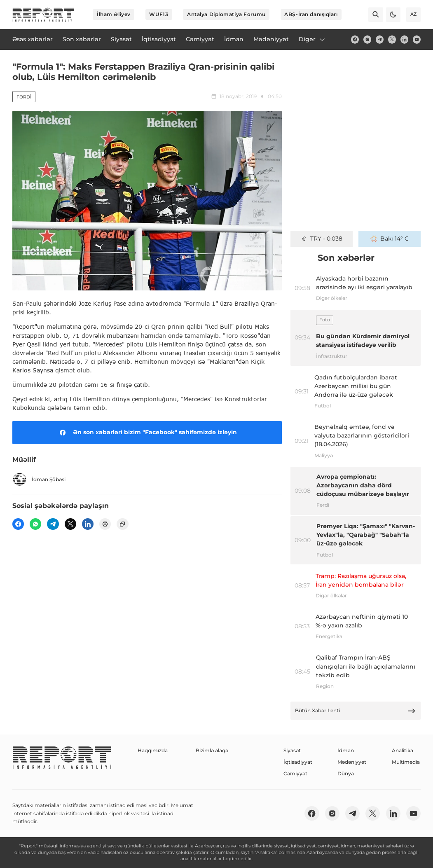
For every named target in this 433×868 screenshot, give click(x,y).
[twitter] (392, 39)
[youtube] (417, 39)
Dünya (346, 773)
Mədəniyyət (352, 762)
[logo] (43, 15)
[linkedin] (404, 39)
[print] (105, 524)
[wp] (35, 524)
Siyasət (292, 750)
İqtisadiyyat (298, 762)
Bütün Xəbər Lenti (355, 711)
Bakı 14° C (390, 239)
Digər (312, 39)
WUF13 (159, 14)
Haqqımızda (153, 750)
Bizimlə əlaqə (212, 750)
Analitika (403, 750)
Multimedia (406, 762)
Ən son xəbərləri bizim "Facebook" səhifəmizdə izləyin (147, 433)
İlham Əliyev (114, 14)
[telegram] (380, 39)
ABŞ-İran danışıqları (311, 14)
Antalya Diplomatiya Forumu (226, 14)
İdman (346, 750)
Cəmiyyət (295, 773)
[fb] (355, 39)
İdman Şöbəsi (39, 479)
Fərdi (24, 97)
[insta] (367, 39)
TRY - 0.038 (321, 239)
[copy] (122, 524)
